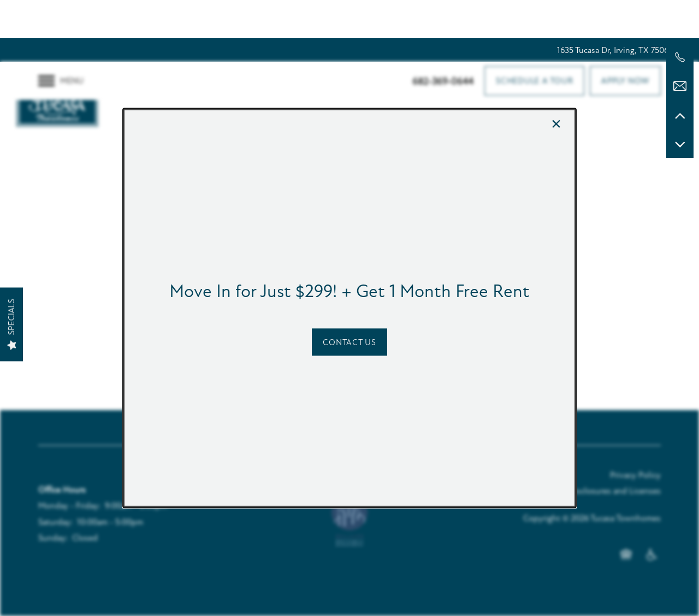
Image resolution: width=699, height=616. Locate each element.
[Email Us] (680, 86)
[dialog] (349, 308)
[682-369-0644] (680, 57)
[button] (349, 342)
